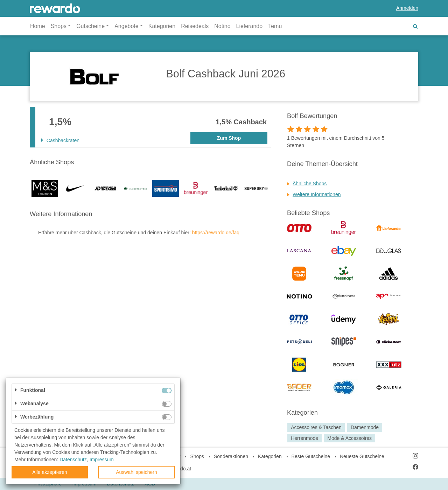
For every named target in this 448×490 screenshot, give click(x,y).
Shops (197, 456)
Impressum (102, 460)
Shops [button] (59, 26)
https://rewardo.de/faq (216, 233)
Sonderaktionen (231, 456)
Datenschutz (73, 460)
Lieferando (250, 26)
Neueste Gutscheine (362, 456)
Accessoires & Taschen (316, 427)
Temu (275, 26)
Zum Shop (229, 138)
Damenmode (365, 427)
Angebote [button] (127, 26)
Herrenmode (304, 438)
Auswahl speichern (136, 472)
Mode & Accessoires (349, 438)
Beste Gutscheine (311, 456)
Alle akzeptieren (50, 472)
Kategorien (162, 26)
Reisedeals (195, 26)
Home (38, 26)
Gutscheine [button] (90, 26)
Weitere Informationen (317, 194)
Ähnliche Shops (310, 184)
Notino (222, 26)
